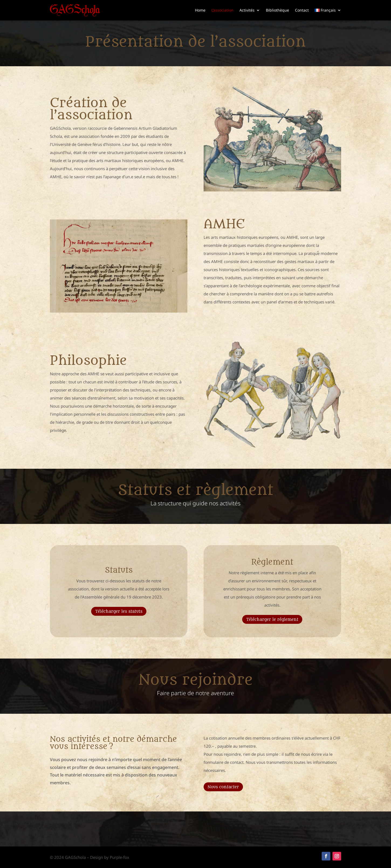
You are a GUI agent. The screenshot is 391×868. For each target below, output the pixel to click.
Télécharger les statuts (119, 612)
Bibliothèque (277, 10)
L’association (222, 10)
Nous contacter (223, 787)
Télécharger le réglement (272, 620)
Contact (302, 10)
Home (200, 10)
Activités (247, 10)
